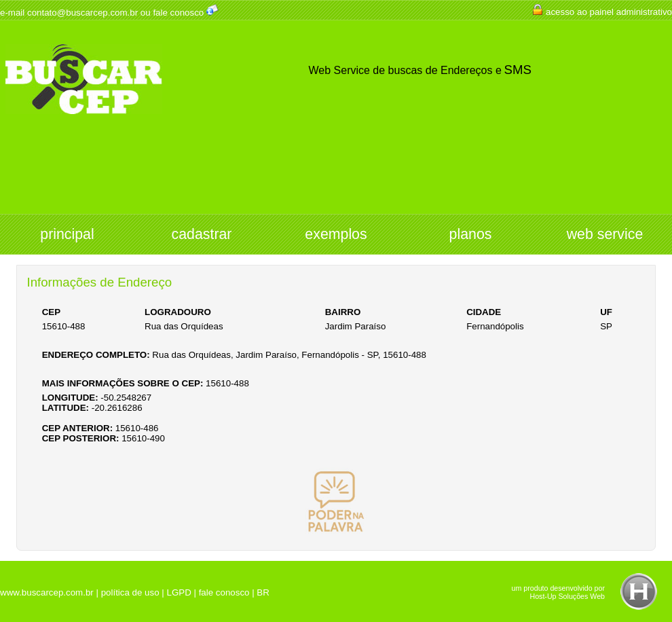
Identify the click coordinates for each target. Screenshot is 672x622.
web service (605, 234)
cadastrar (202, 234)
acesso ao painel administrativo (609, 12)
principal (67, 234)
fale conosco (178, 13)
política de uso (130, 592)
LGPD (179, 592)
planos (471, 234)
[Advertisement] (336, 177)
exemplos (336, 234)
